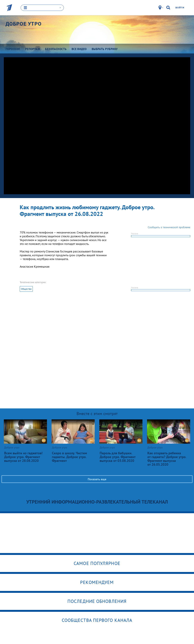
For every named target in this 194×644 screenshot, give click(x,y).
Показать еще (97, 479)
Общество (26, 289)
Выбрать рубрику (105, 49)
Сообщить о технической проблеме (169, 227)
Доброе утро (23, 24)
